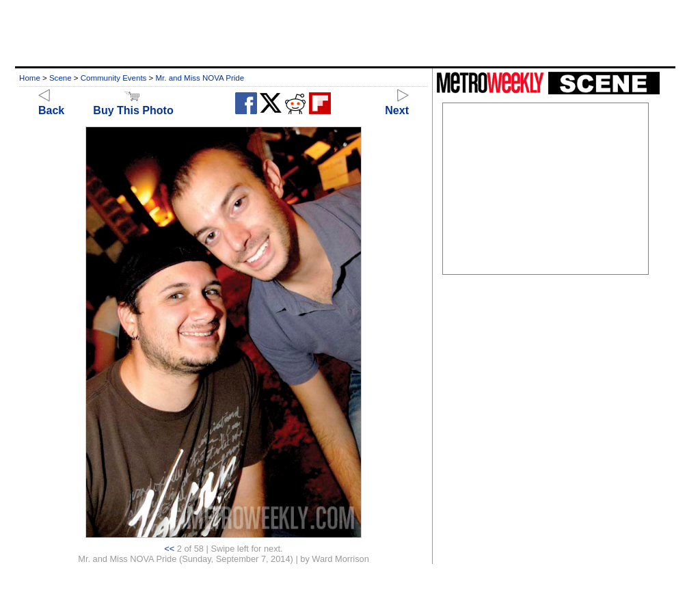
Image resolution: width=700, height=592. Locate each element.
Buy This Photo (133, 104)
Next (397, 104)
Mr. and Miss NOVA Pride (200, 78)
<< (169, 549)
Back (51, 104)
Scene (60, 78)
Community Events (114, 78)
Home (30, 78)
